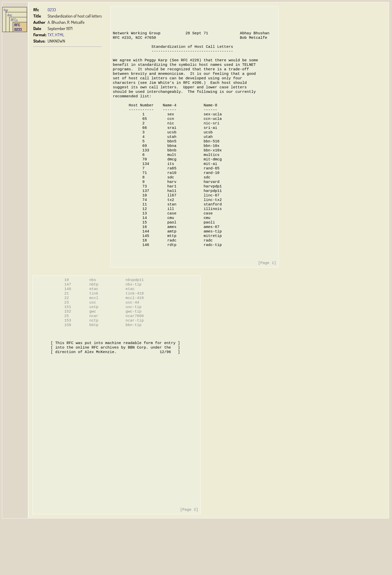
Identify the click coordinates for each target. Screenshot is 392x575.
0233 (52, 10)
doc (10, 15)
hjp (6, 10)
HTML (60, 35)
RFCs (14, 20)
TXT (51, 35)
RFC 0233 (18, 27)
